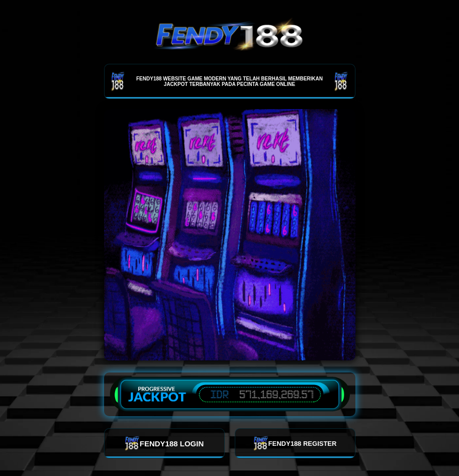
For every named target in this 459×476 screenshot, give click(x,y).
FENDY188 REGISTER (295, 443)
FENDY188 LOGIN (164, 443)
